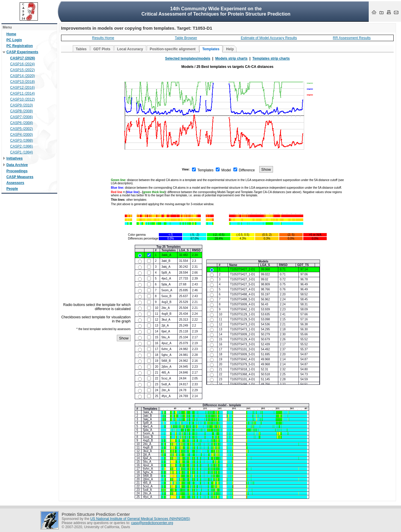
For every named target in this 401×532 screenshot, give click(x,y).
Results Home (103, 38)
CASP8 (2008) (22, 111)
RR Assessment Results (352, 38)
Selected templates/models (188, 58)
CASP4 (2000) (22, 135)
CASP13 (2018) (23, 82)
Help (230, 49)
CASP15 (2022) (23, 70)
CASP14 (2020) (23, 76)
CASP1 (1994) (22, 152)
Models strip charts (231, 58)
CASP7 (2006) (22, 117)
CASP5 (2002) (22, 129)
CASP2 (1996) (22, 146)
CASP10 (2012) (23, 99)
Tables (81, 49)
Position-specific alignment (173, 49)
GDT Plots (102, 49)
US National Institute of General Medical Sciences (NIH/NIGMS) (140, 519)
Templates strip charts (271, 58)
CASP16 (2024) (23, 64)
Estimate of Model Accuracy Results (269, 38)
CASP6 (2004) (22, 123)
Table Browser (186, 38)
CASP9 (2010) (22, 105)
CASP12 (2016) (23, 88)
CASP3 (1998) (22, 140)
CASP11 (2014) (23, 93)
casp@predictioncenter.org (152, 523)
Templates (211, 49)
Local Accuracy (130, 49)
